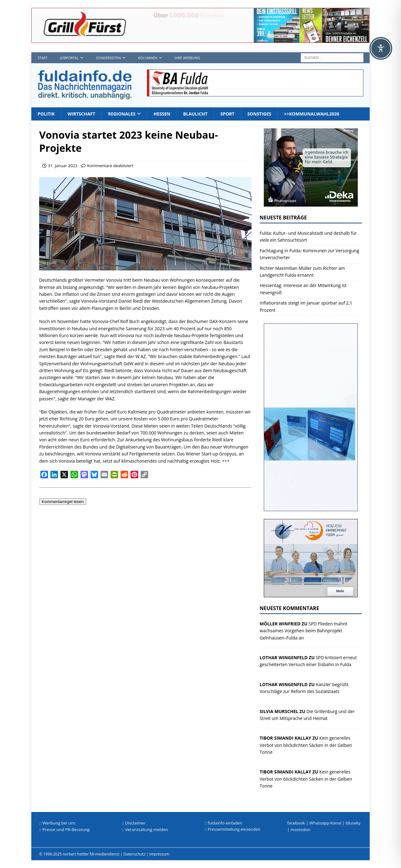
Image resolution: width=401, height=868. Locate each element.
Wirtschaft (81, 114)
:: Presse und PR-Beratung (64, 829)
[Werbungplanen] (311, 508)
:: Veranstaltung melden (145, 829)
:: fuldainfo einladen (223, 823)
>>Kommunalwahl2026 (312, 114)
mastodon (300, 829)
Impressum (159, 854)
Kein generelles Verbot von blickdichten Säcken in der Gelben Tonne (306, 745)
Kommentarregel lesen (63, 502)
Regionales (122, 114)
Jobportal (69, 58)
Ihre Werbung (187, 58)
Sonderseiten (108, 58)
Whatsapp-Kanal (325, 823)
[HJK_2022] (311, 594)
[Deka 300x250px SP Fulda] (311, 203)
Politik (46, 114)
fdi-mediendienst (104, 854)
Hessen (162, 114)
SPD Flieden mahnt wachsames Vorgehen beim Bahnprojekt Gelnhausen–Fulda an (304, 631)
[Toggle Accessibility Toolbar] (381, 48)
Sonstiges (259, 114)
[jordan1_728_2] (255, 92)
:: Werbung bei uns (57, 823)
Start (43, 58)
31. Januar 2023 (63, 166)
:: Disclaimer (134, 823)
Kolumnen (148, 58)
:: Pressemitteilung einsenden (232, 829)
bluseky (353, 823)
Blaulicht (195, 114)
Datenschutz (134, 854)
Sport (227, 114)
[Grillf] (200, 39)
